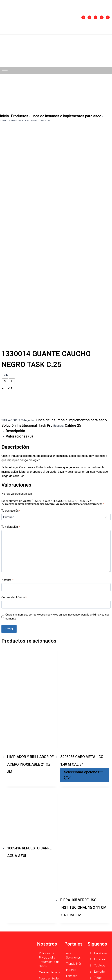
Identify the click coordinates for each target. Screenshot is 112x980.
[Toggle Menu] (5, 70)
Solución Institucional (19, 425)
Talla (5, 375)
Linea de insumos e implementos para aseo (71, 420)
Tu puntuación (11, 511)
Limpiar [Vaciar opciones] (8, 387)
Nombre (7, 580)
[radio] (5, 381)
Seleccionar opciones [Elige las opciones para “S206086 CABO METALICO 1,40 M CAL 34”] (83, 774)
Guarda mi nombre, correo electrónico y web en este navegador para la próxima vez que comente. (57, 617)
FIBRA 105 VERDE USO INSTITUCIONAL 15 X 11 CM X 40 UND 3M (83, 908)
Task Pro (45, 425)
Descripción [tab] (15, 431)
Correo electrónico (14, 597)
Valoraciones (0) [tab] (19, 436)
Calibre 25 (73, 425)
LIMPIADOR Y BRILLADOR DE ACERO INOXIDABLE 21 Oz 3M (30, 764)
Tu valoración (11, 527)
